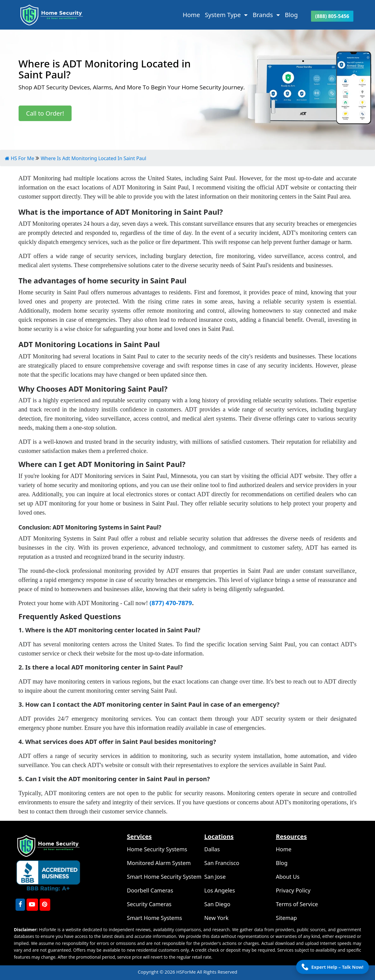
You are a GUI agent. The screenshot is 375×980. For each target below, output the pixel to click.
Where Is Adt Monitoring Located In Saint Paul (94, 158)
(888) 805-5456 (333, 16)
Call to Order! (45, 113)
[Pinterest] (45, 905)
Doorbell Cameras (150, 890)
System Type (224, 15)
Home (191, 15)
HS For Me (19, 158)
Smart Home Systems (155, 918)
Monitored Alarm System (159, 863)
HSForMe (187, 972)
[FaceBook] (20, 905)
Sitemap (287, 918)
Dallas (212, 849)
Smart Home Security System (164, 877)
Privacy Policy (293, 890)
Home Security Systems (157, 849)
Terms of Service (297, 904)
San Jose (215, 877)
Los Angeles (220, 890)
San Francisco (222, 863)
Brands (264, 15)
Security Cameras (149, 904)
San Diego (218, 904)
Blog (291, 15)
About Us (288, 877)
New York (217, 918)
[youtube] (32, 905)
